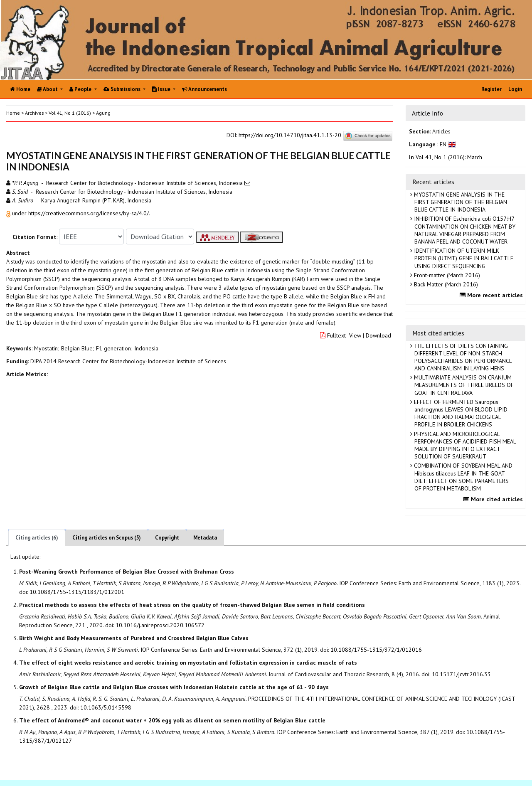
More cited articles (494, 499)
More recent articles (492, 295)
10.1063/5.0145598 (106, 707)
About (48, 89)
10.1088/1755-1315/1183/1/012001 (77, 592)
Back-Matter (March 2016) (445, 284)
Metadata (205, 538)
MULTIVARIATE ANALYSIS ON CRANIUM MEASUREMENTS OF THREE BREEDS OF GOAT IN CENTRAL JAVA (463, 385)
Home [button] (13, 113)
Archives (34, 113)
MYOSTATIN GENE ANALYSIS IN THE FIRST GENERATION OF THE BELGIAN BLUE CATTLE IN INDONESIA (460, 202)
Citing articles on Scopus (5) (107, 538)
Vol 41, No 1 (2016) (70, 113)
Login (515, 89)
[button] (9, 213)
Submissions (123, 89)
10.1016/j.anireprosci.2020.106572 (160, 625)
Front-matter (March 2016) (446, 275)
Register (491, 89)
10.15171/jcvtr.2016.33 (461, 674)
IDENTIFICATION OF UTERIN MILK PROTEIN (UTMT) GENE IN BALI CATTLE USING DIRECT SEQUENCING (463, 258)
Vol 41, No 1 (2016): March (449, 157)
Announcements (204, 89)
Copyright (167, 538)
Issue (162, 89)
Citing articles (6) (37, 538)
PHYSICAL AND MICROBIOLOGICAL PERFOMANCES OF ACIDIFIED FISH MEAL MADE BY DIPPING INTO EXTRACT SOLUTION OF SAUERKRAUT (464, 445)
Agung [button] (103, 113)
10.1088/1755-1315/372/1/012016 (376, 650)
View (355, 335)
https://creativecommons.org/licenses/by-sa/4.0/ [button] (89, 213)
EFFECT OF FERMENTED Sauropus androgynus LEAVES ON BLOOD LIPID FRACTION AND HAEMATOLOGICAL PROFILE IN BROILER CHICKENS (460, 413)
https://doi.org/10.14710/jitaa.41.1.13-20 (290, 135)
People (81, 89)
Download (378, 335)
